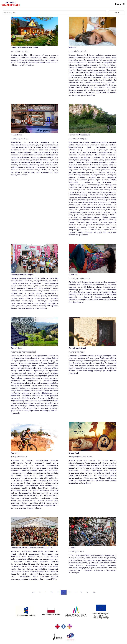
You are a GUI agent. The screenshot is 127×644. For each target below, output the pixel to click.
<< (33, 592)
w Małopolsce (11, 4)
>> (94, 592)
